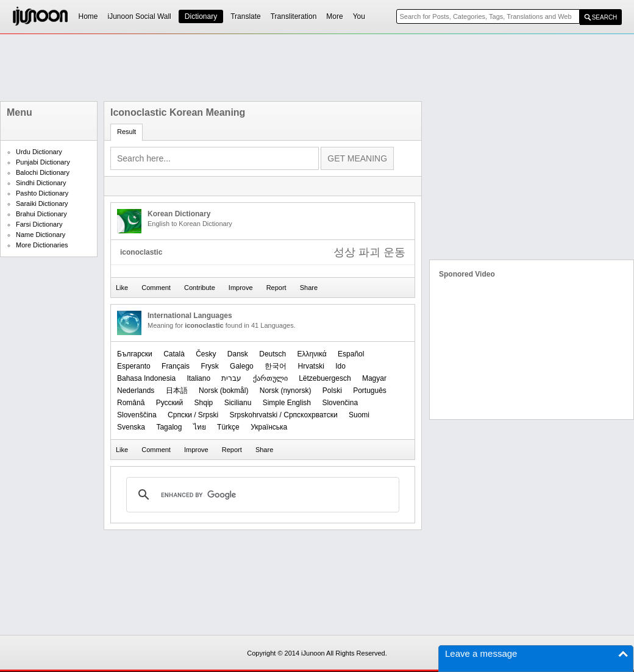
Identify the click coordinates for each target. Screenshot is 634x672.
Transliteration (294, 16)
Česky (206, 354)
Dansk (238, 354)
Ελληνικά (312, 354)
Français (176, 366)
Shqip (204, 403)
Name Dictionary (41, 235)
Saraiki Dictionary (42, 203)
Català (174, 354)
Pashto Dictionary (42, 193)
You (359, 16)
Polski (332, 391)
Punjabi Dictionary (43, 162)
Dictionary (201, 16)
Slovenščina (137, 415)
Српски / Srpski (193, 415)
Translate (246, 16)
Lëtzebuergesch (325, 378)
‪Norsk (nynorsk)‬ (286, 391)
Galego (242, 366)
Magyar (374, 378)
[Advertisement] (317, 68)
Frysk (209, 366)
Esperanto (134, 366)
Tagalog (169, 427)
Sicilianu (238, 403)
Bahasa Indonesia (146, 378)
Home (88, 16)
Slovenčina (340, 403)
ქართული (270, 378)
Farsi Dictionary (39, 224)
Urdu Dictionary (39, 152)
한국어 (276, 366)
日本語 (177, 391)
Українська (269, 427)
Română (131, 403)
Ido (340, 366)
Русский (170, 403)
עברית (231, 378)
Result (126, 132)
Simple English (287, 403)
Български (135, 354)
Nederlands (136, 391)
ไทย (200, 427)
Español (351, 354)
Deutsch (272, 354)
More (334, 16)
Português (370, 391)
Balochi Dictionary (43, 172)
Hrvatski (311, 366)
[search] (261, 495)
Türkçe (228, 427)
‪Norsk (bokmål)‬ (223, 391)
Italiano (198, 378)
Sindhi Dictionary (41, 183)
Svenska (131, 427)
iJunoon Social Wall (140, 16)
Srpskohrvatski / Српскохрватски (284, 415)
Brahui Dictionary (41, 214)
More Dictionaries (42, 245)
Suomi (359, 415)
